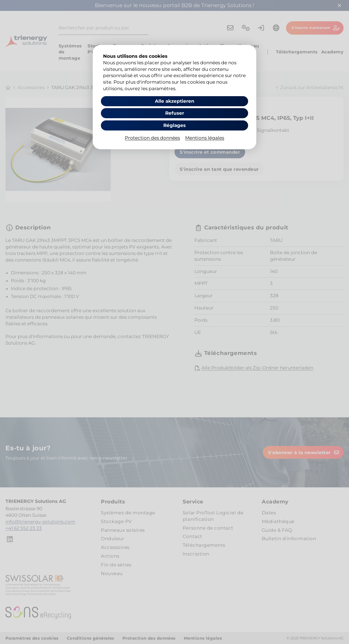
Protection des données (152, 138)
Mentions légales (205, 138)
